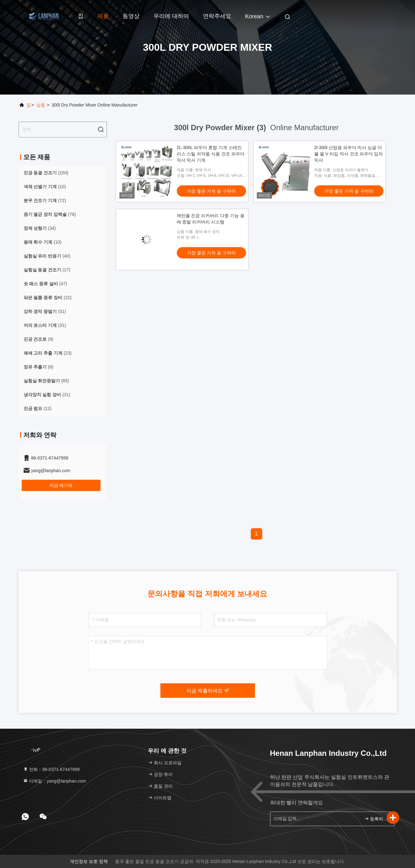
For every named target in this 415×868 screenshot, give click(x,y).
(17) (47, 270)
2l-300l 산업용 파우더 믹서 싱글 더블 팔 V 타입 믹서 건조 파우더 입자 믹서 (349, 154)
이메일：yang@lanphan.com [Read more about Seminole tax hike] (55, 781)
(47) (45, 284)
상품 (41, 105)
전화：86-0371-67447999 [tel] (51, 769)
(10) (45, 187)
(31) (45, 311)
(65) (46, 381)
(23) (48, 353)
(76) (50, 214)
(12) (38, 408)
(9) (39, 339)
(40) (47, 256)
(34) (40, 228)
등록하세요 (377, 819)
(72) (45, 200)
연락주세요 (217, 16)
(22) (48, 298)
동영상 (131, 16)
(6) (39, 367)
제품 (103, 16)
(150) (46, 173)
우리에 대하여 (171, 16)
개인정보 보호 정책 (89, 861)
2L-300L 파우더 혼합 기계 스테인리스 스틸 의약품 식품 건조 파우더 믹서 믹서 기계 (211, 154)
